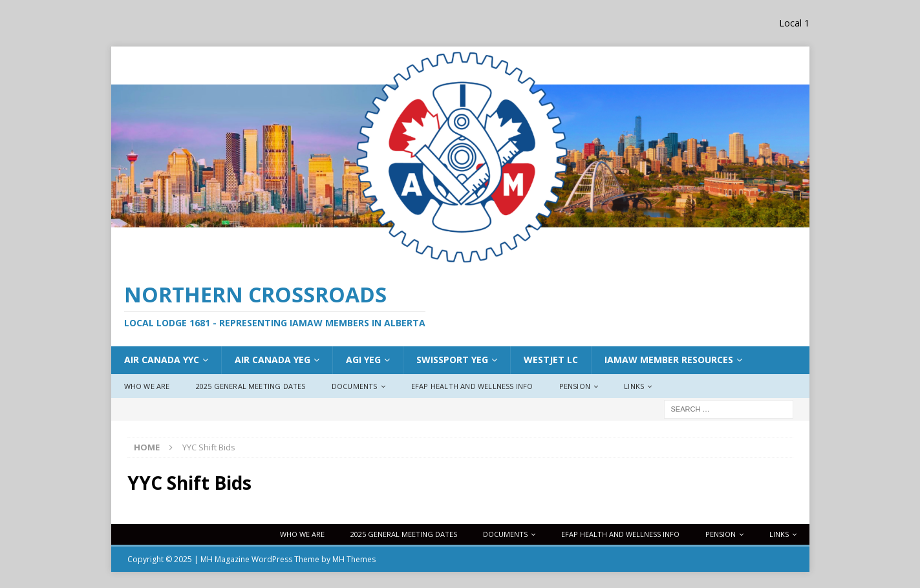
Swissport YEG (452, 360)
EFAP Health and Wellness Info (472, 386)
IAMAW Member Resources (669, 360)
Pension (575, 386)
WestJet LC (551, 360)
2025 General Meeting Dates (251, 386)
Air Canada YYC (162, 360)
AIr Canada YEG (273, 360)
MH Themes (354, 559)
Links (634, 386)
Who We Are (147, 386)
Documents (355, 386)
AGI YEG (363, 360)
